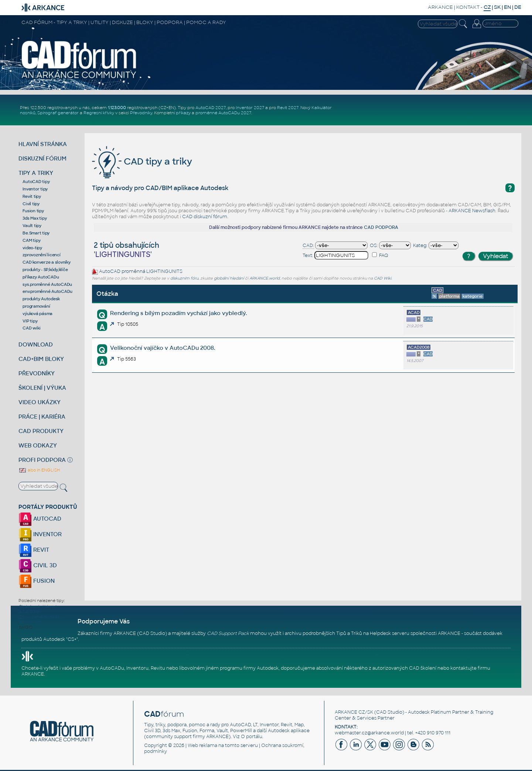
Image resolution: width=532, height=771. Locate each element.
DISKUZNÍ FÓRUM (42, 158)
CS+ (72, 639)
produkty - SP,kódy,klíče (45, 270)
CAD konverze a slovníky (46, 262)
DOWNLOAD (36, 344)
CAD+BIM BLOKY (41, 359)
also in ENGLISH (39, 470)
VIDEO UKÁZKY (40, 402)
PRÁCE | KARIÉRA (42, 417)
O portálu (252, 737)
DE (518, 7)
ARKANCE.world (265, 278)
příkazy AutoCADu (41, 277)
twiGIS (26, 627)
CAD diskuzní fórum (205, 217)
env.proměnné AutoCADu (47, 291)
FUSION (37, 581)
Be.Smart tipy (36, 233)
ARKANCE (440, 7)
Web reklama (202, 745)
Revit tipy (32, 196)
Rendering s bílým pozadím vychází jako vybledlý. (178, 313)
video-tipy (32, 248)
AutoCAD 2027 (211, 108)
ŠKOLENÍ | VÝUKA (42, 388)
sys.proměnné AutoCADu (47, 284)
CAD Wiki (383, 278)
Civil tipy (31, 204)
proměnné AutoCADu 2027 (223, 113)
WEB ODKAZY (38, 445)
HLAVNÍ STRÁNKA (43, 144)
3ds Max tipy (35, 218)
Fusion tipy (33, 211)
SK (497, 7)
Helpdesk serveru (390, 633)
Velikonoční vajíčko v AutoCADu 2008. (163, 348)
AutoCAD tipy (36, 182)
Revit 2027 (288, 108)
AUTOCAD (40, 519)
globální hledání (229, 278)
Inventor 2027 (250, 108)
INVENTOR (40, 534)
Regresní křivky (99, 113)
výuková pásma (37, 314)
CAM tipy (31, 240)
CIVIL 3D (38, 565)
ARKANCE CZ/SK (354, 712)
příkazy (183, 113)
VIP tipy (30, 321)
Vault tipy (32, 226)
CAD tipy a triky (142, 161)
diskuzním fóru (184, 278)
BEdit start (30, 622)
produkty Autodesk (41, 299)
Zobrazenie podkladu (41, 617)
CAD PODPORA (381, 227)
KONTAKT (468, 7)
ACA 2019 (29, 612)
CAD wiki (31, 328)
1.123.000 (117, 108)
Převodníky (141, 113)
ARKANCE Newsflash (472, 211)
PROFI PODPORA (42, 460)
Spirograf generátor (58, 113)
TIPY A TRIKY (36, 173)
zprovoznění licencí (41, 255)
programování (36, 306)
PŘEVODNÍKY (37, 373)
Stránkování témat (38, 606)
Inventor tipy (35, 189)
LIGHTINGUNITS (164, 271)
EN (507, 7)
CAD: (308, 246)
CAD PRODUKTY (41, 431)
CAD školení (423, 668)
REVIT (34, 550)
